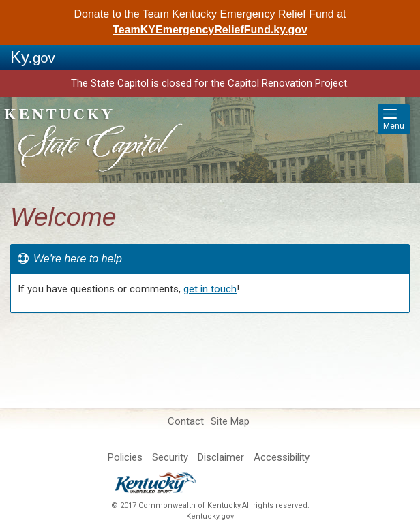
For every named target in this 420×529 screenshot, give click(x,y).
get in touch (210, 289)
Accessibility (282, 457)
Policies (125, 457)
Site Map (230, 421)
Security (170, 457)
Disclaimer (221, 457)
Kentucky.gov (210, 516)
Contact (186, 421)
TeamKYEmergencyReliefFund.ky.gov (210, 30)
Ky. (33, 57)
